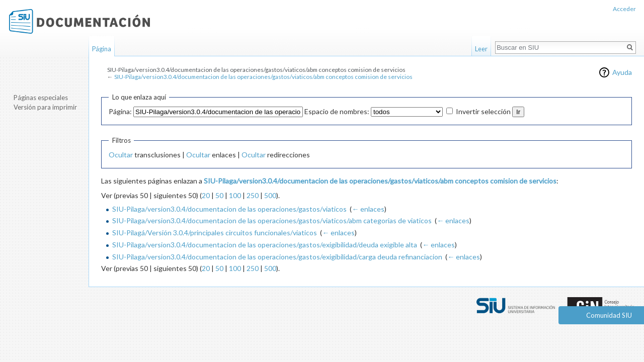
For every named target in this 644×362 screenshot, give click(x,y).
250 (253, 195)
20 (206, 195)
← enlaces (368, 209)
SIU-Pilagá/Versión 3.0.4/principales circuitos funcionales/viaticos (215, 233)
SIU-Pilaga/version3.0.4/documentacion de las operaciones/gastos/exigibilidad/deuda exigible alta (265, 245)
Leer (481, 49)
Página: (120, 111)
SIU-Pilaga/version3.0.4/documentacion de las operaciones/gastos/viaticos (229, 209)
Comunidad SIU (609, 315)
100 (235, 195)
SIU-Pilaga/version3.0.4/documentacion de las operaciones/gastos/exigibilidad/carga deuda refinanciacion (277, 257)
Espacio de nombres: (337, 111)
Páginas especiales (41, 98)
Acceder (624, 9)
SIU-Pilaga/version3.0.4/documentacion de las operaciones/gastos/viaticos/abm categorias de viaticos (272, 220)
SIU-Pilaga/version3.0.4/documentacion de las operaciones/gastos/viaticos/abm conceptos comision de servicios (263, 77)
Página (102, 49)
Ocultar (121, 155)
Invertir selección (483, 111)
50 (219, 195)
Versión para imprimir (45, 107)
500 (270, 195)
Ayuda (622, 72)
